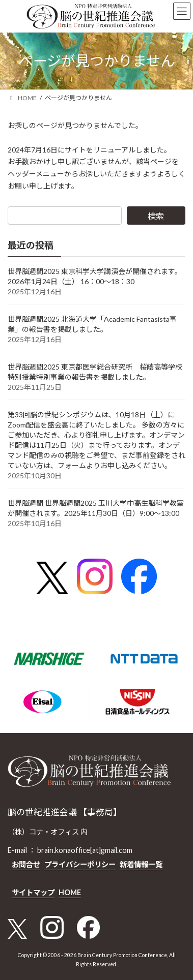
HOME (70, 892)
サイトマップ (33, 892)
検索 (156, 216)
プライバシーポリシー (80, 864)
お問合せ (26, 864)
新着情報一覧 (141, 864)
